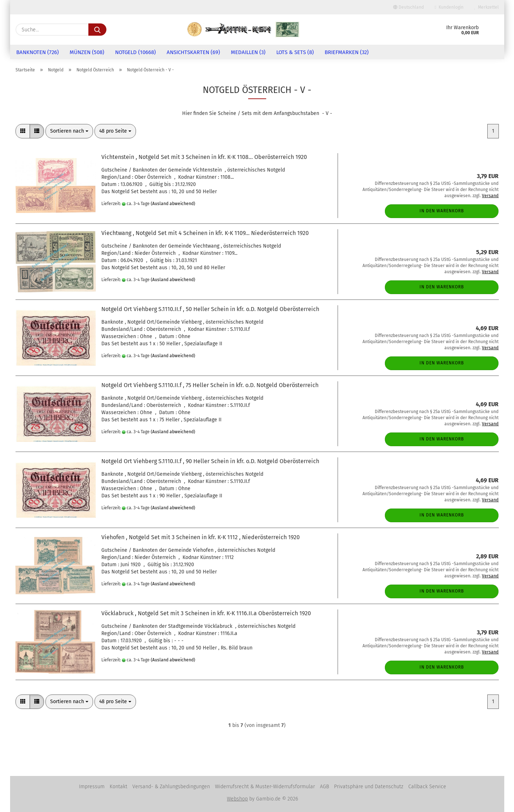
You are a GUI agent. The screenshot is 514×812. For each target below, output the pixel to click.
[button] (23, 131)
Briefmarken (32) (347, 52)
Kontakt (118, 787)
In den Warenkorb (442, 211)
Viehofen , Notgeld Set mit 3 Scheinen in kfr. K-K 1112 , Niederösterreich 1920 (201, 537)
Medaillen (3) (248, 52)
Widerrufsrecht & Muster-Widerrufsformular (265, 787)
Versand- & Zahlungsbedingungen (171, 787)
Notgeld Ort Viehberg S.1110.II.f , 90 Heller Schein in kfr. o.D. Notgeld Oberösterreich (210, 461)
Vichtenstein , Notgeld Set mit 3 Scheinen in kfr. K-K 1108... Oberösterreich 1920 (204, 157)
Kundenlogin (449, 7)
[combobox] (69, 131)
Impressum (92, 787)
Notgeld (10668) (135, 52)
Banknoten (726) (38, 52)
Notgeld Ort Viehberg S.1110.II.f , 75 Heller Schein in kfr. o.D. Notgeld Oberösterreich (210, 385)
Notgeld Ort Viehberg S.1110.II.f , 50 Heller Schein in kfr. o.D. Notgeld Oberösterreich (210, 309)
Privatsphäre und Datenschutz (369, 787)
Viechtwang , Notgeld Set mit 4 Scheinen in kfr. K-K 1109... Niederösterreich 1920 (205, 233)
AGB (324, 787)
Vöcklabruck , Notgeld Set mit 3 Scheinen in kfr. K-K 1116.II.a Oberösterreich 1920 (206, 613)
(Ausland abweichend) (173, 204)
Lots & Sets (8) (295, 52)
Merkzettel (487, 7)
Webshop (237, 799)
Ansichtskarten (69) (193, 52)
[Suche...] (97, 30)
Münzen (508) (87, 52)
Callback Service (427, 787)
